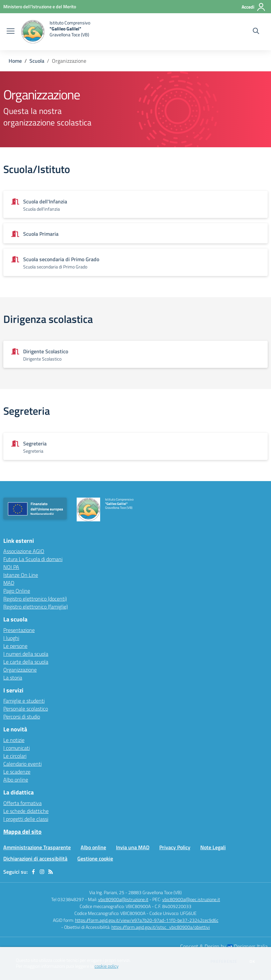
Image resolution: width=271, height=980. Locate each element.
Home (15, 61)
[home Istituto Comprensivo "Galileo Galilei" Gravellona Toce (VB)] (56, 32)
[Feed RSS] (51, 872)
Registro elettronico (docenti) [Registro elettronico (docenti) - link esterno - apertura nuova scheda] (35, 599)
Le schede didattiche (26, 811)
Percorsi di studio (22, 717)
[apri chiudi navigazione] (11, 32)
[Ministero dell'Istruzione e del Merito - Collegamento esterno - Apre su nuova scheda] (40, 6)
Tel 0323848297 (68, 899)
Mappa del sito (22, 832)
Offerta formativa (22, 803)
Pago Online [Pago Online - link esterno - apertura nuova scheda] (17, 591)
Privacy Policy (175, 847)
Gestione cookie (95, 858)
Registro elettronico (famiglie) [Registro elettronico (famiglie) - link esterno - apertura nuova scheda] (36, 607)
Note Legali (213, 847)
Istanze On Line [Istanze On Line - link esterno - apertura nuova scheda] (21, 575)
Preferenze (224, 962)
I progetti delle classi (26, 819)
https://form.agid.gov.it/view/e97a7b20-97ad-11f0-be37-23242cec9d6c (147, 920)
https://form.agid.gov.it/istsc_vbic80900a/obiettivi (161, 927)
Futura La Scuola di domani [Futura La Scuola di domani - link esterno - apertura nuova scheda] (33, 559)
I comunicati (17, 748)
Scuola (37, 61)
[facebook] (33, 872)
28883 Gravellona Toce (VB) (155, 892)
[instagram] (42, 872)
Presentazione (19, 630)
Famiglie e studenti (24, 701)
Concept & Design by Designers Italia (224, 946)
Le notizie (14, 740)
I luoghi (11, 638)
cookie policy (106, 966)
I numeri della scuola (26, 654)
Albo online (16, 780)
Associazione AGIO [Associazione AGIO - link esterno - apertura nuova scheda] (24, 551)
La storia (13, 678)
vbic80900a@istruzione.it (123, 899)
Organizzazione (20, 670)
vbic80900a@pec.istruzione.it (191, 899)
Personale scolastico (26, 709)
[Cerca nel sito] (256, 32)
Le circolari (15, 756)
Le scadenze (17, 772)
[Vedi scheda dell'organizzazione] (135, 204)
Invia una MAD (133, 847)
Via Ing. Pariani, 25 (107, 892)
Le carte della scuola (26, 662)
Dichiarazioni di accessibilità (35, 858)
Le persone (15, 646)
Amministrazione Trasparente (37, 847)
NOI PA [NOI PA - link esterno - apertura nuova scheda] (11, 567)
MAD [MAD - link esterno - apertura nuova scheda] (9, 583)
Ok (252, 962)
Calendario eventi (22, 764)
